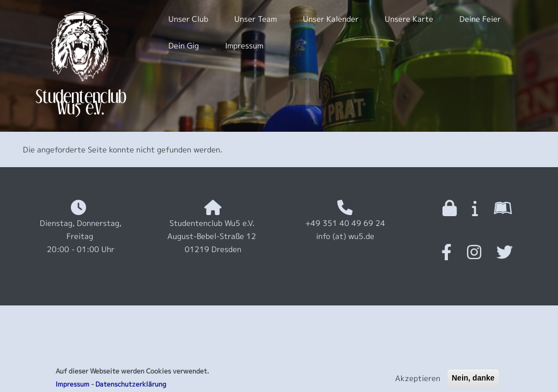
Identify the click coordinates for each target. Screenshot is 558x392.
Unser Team (256, 19)
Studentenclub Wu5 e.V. (81, 102)
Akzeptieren (418, 380)
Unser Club (188, 19)
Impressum (72, 386)
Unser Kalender (331, 19)
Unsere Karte (409, 19)
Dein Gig (184, 45)
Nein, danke (473, 380)
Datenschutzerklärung (131, 386)
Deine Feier (480, 19)
